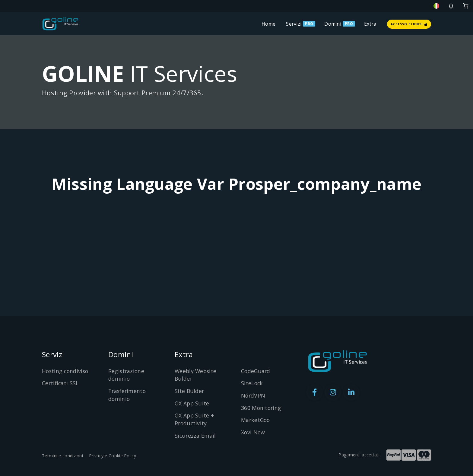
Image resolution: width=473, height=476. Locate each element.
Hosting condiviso (66, 371)
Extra (370, 24)
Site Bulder (189, 391)
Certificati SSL (61, 383)
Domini (333, 24)
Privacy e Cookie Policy (113, 456)
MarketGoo (256, 420)
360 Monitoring (262, 408)
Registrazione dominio (127, 375)
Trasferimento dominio (128, 395)
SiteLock (252, 383)
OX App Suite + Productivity (195, 419)
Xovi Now (253, 432)
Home (268, 24)
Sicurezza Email (195, 436)
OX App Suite (192, 403)
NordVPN (253, 395)
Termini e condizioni (62, 456)
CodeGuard (256, 371)
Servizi (294, 24)
